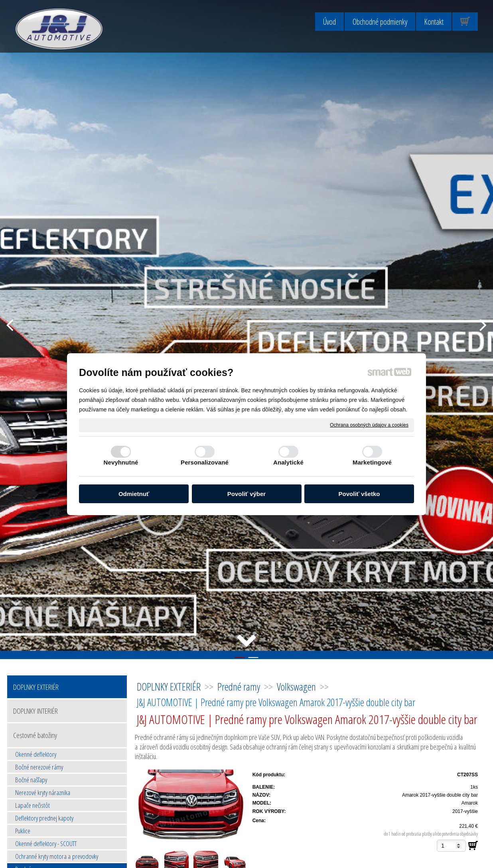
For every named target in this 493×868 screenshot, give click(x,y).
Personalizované (205, 462)
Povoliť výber (246, 494)
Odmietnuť (134, 494)
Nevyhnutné (121, 462)
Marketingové (372, 462)
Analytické (288, 462)
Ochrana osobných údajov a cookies (369, 425)
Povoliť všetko (359, 494)
